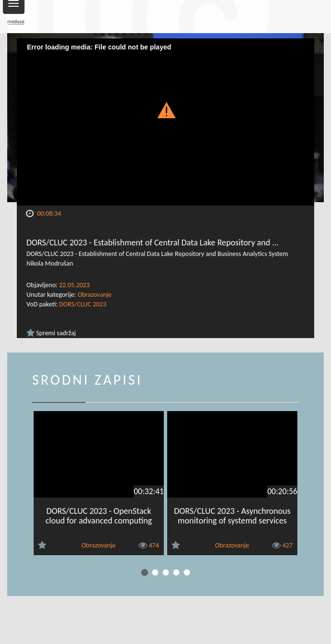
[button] (166, 110)
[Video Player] (165, 122)
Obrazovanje (94, 295)
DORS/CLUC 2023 (83, 304)
